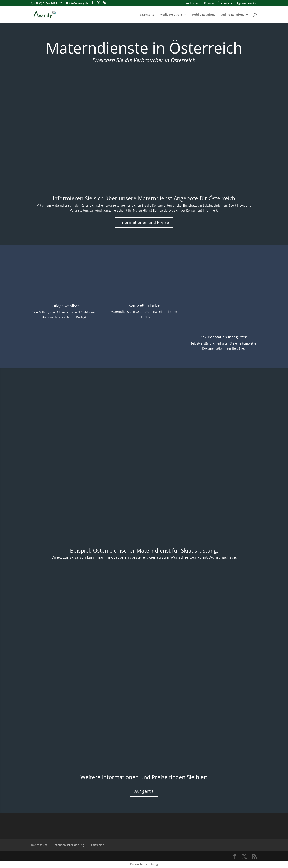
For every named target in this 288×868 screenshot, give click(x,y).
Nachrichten (193, 3)
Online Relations (233, 15)
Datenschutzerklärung (68, 845)
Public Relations (204, 15)
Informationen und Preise (144, 222)
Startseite (147, 15)
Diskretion (97, 845)
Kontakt (209, 3)
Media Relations (171, 15)
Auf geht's (144, 791)
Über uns (223, 3)
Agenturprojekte (247, 3)
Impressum (39, 845)
